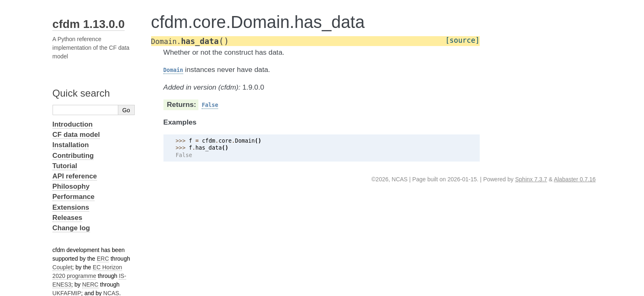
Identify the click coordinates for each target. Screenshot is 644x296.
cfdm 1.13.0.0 (89, 24)
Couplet (62, 267)
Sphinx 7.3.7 (531, 179)
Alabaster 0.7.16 (575, 179)
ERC (103, 259)
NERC (90, 284)
